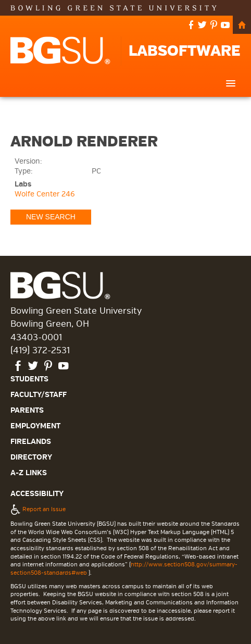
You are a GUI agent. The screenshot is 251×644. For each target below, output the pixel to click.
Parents (27, 410)
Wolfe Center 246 (45, 194)
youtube (225, 26)
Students (29, 379)
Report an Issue (38, 509)
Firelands (31, 442)
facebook (191, 26)
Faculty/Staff (39, 395)
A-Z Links (29, 473)
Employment (35, 426)
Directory (31, 457)
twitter (202, 26)
